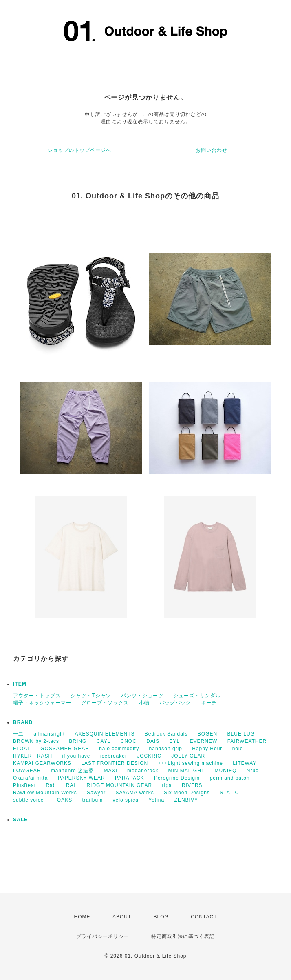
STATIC (229, 793)
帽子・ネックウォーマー (42, 703)
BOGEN (207, 734)
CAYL (104, 741)
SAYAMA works (135, 793)
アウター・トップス (37, 696)
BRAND (23, 722)
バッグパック (175, 703)
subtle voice (28, 800)
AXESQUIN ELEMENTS (105, 734)
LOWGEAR (27, 771)
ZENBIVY (186, 800)
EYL (175, 741)
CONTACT (204, 917)
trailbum (93, 800)
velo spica (126, 800)
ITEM (20, 684)
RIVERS (192, 785)
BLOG (161, 917)
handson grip (166, 749)
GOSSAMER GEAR (65, 749)
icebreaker (114, 756)
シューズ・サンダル (197, 696)
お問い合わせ (212, 150)
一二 (18, 734)
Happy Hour (207, 749)
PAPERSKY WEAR (82, 778)
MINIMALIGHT (186, 771)
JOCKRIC (149, 756)
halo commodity (119, 749)
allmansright (49, 734)
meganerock (143, 771)
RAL (71, 785)
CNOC (129, 741)
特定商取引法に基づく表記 (183, 936)
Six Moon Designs (187, 793)
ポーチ (209, 703)
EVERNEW (204, 741)
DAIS (153, 741)
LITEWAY (245, 763)
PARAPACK (130, 778)
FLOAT (22, 749)
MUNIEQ (226, 771)
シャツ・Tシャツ (91, 696)
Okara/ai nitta (30, 778)
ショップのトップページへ (79, 150)
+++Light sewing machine (190, 763)
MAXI (110, 771)
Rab (51, 785)
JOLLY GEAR (188, 756)
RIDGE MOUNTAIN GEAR (119, 785)
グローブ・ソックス (105, 703)
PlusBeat (24, 785)
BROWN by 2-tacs (36, 741)
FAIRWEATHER (247, 741)
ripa (167, 785)
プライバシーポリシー (103, 936)
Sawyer (96, 793)
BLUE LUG (241, 734)
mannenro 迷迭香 (72, 771)
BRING (78, 741)
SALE (20, 820)
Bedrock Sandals (166, 734)
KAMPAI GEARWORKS (42, 763)
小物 (144, 703)
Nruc (252, 771)
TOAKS (63, 800)
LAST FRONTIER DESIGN (115, 763)
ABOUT (122, 917)
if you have (76, 756)
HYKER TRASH (33, 756)
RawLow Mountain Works (45, 793)
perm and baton (230, 778)
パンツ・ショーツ (142, 696)
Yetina (156, 800)
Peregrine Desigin (177, 778)
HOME (82, 917)
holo (238, 749)
